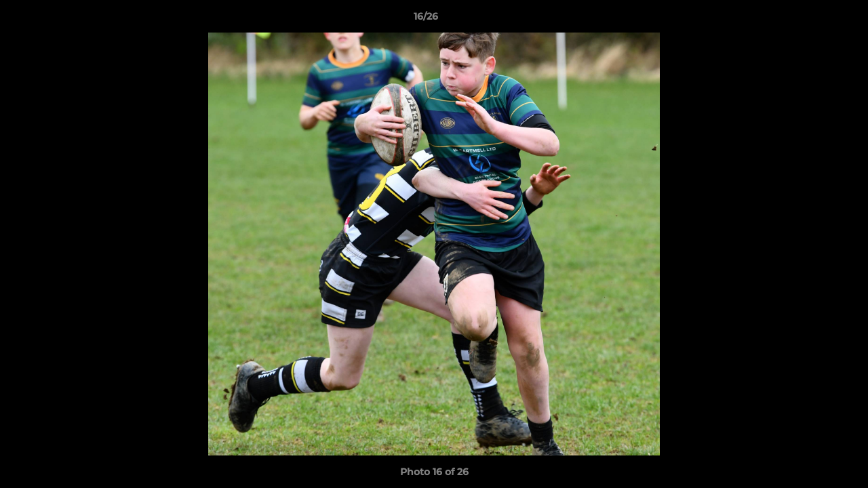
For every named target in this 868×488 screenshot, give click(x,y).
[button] (811, 20)
